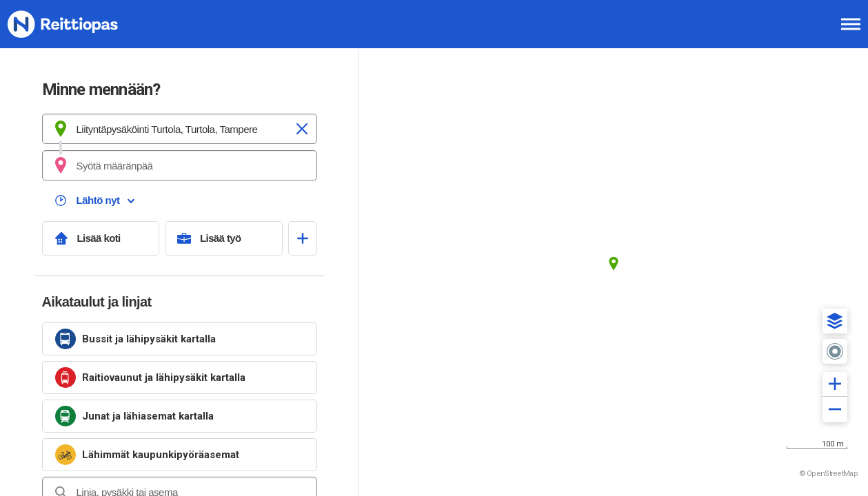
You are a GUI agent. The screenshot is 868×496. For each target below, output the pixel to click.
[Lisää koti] (101, 238)
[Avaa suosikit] (303, 238)
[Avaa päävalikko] (851, 24)
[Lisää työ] (224, 238)
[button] (835, 321)
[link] (180, 339)
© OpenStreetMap (829, 474)
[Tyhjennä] (302, 129)
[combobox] (180, 129)
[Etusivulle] (79, 24)
